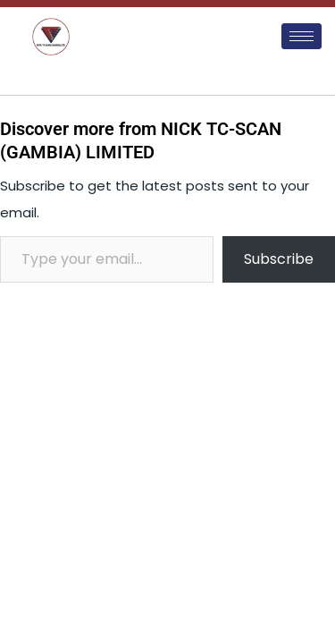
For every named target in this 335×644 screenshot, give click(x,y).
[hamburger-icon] (301, 36)
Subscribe (279, 259)
